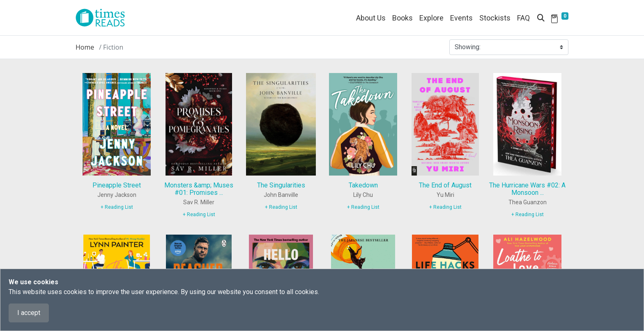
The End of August (445, 185)
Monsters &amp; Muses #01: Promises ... (199, 189)
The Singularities (281, 185)
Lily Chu (363, 195)
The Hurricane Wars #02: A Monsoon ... (527, 189)
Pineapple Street (117, 185)
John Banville (281, 195)
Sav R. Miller (199, 202)
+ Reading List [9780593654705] (117, 207)
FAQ (523, 18)
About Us (371, 18)
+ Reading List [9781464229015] (199, 215)
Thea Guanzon (528, 202)
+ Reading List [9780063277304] (528, 215)
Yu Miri (445, 195)
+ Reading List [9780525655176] (281, 207)
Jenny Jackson (117, 195)
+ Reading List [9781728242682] (363, 207)
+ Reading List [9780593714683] (445, 207)
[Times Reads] (103, 18)
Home (85, 47)
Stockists (495, 18)
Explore (431, 18)
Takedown (363, 185)
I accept (29, 313)
